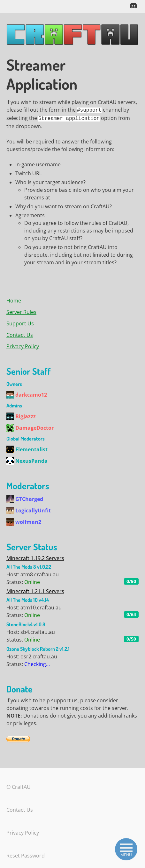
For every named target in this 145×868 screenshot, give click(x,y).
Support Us (20, 322)
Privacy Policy (23, 345)
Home (14, 299)
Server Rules (21, 310)
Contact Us (20, 333)
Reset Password (26, 854)
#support (89, 109)
